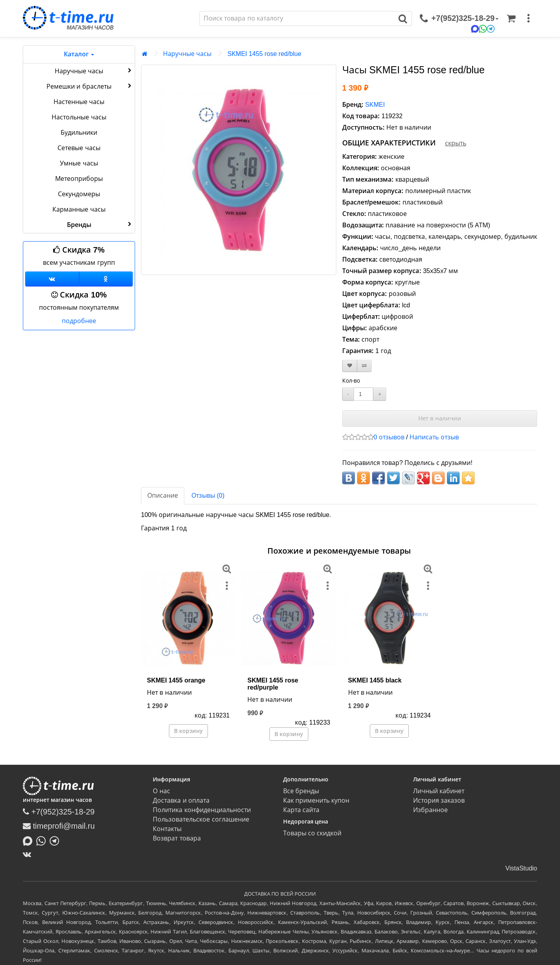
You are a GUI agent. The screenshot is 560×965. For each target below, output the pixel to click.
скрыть (456, 143)
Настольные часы (79, 117)
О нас (161, 791)
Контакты (167, 829)
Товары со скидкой (312, 833)
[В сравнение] (364, 366)
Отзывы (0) (208, 496)
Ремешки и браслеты (90, 86)
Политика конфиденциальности (202, 810)
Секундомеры (79, 194)
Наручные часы (94, 71)
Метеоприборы (79, 179)
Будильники (79, 133)
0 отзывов (389, 437)
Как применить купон (316, 800)
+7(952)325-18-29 (59, 812)
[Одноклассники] (106, 279)
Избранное (430, 810)
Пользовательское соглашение (201, 819)
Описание (163, 496)
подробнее (79, 321)
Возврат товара (177, 838)
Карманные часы (79, 209)
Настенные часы (79, 102)
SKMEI (375, 105)
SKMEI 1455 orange (176, 680)
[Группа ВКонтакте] (52, 279)
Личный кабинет (439, 791)
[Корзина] (511, 19)
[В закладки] (350, 366)
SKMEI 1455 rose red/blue (264, 54)
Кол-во (351, 381)
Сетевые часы (79, 148)
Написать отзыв (434, 437)
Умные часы (79, 163)
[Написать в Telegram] (56, 840)
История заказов (439, 800)
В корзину (188, 731)
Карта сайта (301, 810)
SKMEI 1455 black (375, 680)
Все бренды (301, 791)
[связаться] (459, 19)
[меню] (528, 19)
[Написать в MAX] (30, 840)
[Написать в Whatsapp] (43, 840)
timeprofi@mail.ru (59, 826)
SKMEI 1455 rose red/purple (273, 684)
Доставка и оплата (181, 800)
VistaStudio (521, 868)
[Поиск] (297, 19)
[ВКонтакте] (29, 854)
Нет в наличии (440, 418)
